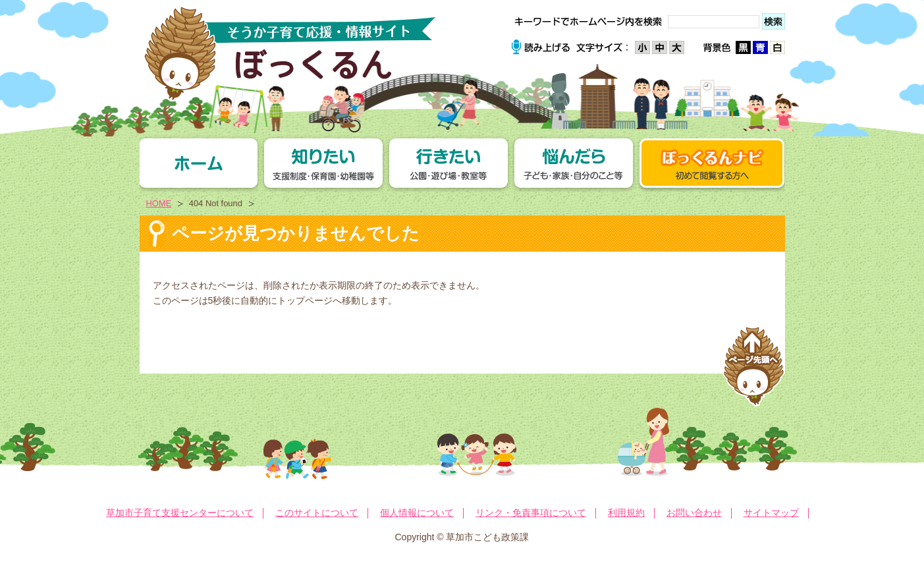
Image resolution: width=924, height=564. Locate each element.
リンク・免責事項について (531, 513)
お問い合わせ (694, 513)
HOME (159, 203)
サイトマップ (771, 513)
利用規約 (626, 513)
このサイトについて (317, 513)
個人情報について (417, 513)
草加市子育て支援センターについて (180, 513)
